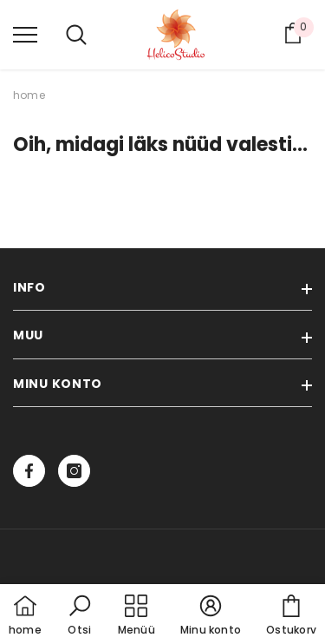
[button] (80, 616)
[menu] (25, 34)
